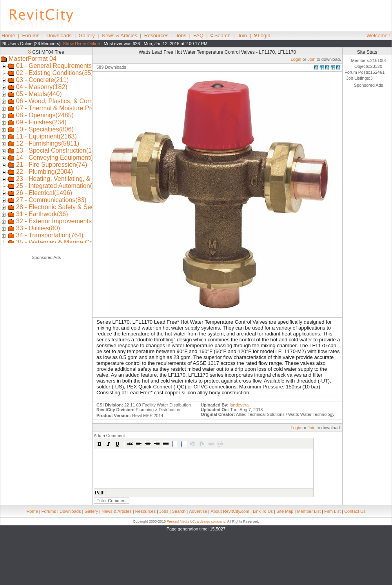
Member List (309, 511)
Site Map (285, 511)
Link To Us (263, 511)
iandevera (239, 405)
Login (262, 36)
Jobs (181, 36)
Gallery (87, 36)
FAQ (198, 36)
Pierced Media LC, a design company (196, 521)
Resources (156, 36)
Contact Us (355, 511)
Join (242, 36)
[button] (100, 444)
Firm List (332, 511)
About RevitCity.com (230, 511)
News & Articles (120, 36)
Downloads (59, 36)
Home (8, 36)
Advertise (198, 511)
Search (220, 36)
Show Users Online (82, 44)
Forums (31, 36)
